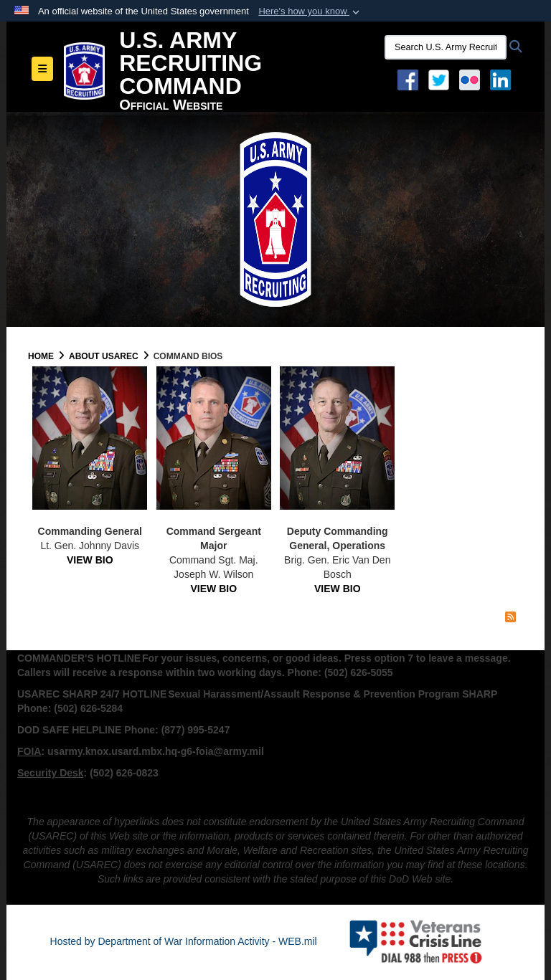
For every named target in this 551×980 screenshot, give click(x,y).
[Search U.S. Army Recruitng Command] (446, 47)
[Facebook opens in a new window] (408, 79)
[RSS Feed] (510, 617)
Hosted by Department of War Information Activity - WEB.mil (184, 941)
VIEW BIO (90, 560)
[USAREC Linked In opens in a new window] (503, 79)
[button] (310, 11)
